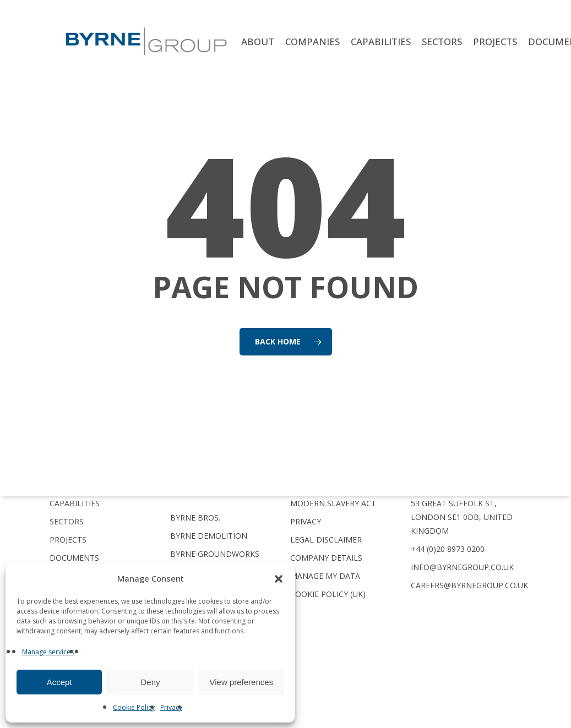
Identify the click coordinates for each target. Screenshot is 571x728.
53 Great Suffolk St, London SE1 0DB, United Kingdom (462, 517)
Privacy (171, 707)
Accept (59, 682)
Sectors (67, 521)
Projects (68, 540)
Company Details (326, 558)
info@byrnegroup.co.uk (462, 567)
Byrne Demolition (209, 536)
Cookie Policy (134, 707)
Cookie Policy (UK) (328, 594)
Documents (74, 558)
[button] (279, 579)
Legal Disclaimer (326, 540)
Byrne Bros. (195, 518)
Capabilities (75, 503)
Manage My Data (325, 576)
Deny (150, 682)
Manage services (48, 652)
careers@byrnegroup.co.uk (469, 585)
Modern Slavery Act (333, 503)
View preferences (242, 682)
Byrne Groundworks (215, 554)
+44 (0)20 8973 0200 (448, 549)
